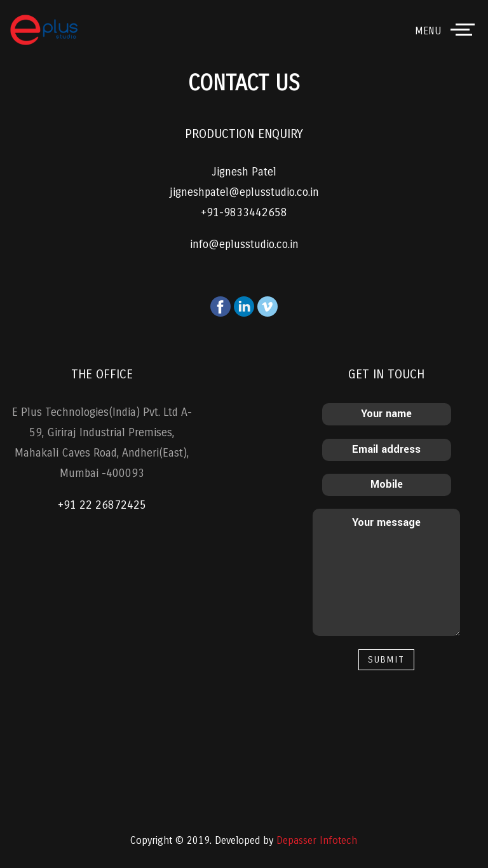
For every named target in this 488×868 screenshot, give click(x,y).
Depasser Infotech (317, 840)
